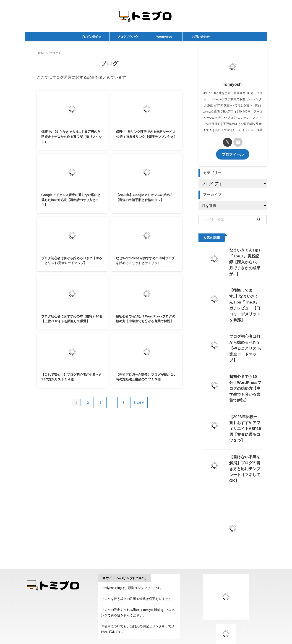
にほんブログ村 (226, 610)
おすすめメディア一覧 (226, 623)
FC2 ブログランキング (226, 619)
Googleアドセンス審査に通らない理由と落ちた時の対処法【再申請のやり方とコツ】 (71, 200)
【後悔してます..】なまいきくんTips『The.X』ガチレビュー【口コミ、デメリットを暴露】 (246, 296)
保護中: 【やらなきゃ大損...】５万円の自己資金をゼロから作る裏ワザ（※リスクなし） (72, 137)
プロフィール (233, 154)
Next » (135, 401)
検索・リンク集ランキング (226, 615)
